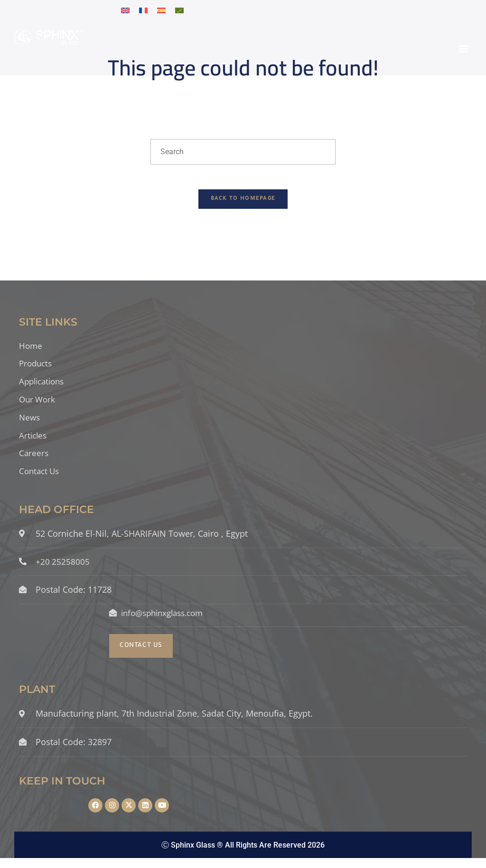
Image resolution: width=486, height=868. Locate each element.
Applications (44, 387)
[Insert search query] (243, 152)
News (30, 424)
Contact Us (41, 479)
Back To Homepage (243, 203)
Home (31, 350)
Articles (34, 442)
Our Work (38, 405)
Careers (34, 461)
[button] (464, 49)
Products (37, 369)
